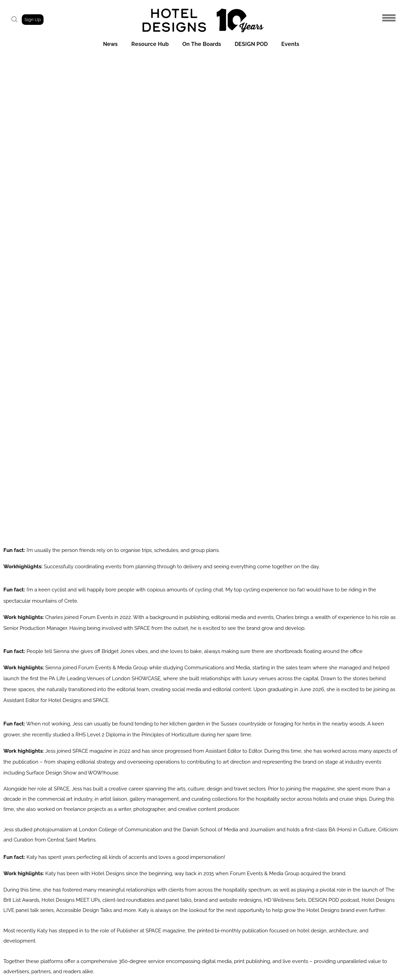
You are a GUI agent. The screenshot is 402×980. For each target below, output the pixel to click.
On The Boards (202, 44)
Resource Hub (150, 44)
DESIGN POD (251, 44)
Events (290, 44)
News (110, 44)
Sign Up (33, 20)
